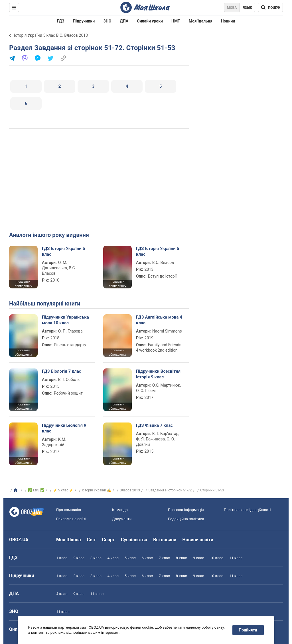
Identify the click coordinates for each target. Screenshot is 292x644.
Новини (228, 21)
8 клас (182, 558)
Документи (122, 519)
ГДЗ (61, 21)
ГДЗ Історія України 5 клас (63, 251)
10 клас (217, 558)
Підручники (84, 21)
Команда (120, 510)
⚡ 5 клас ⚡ (63, 490)
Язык (247, 8)
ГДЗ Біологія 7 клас (62, 371)
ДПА (124, 21)
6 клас (147, 558)
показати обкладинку (23, 284)
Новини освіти (198, 540)
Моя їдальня (201, 21)
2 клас (79, 558)
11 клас (236, 558)
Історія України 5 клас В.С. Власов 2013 (51, 35)
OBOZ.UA (19, 540)
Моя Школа (69, 540)
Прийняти (248, 630)
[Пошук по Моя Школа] (270, 7)
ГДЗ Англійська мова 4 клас (159, 320)
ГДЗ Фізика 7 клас (154, 425)
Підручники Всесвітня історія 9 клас (158, 374)
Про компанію (69, 510)
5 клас (130, 558)
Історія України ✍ (97, 490)
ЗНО (107, 21)
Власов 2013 (130, 490)
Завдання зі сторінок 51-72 (170, 490)
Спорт (108, 540)
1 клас (62, 558)
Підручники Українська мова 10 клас (65, 320)
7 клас (164, 558)
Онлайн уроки (150, 21)
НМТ (176, 21)
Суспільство (134, 540)
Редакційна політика (186, 519)
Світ (92, 540)
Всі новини (165, 540)
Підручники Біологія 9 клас (64, 428)
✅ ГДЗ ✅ (36, 490)
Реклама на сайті (71, 519)
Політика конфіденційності (247, 510)
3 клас (96, 558)
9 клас (199, 558)
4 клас (113, 558)
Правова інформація (186, 510)
